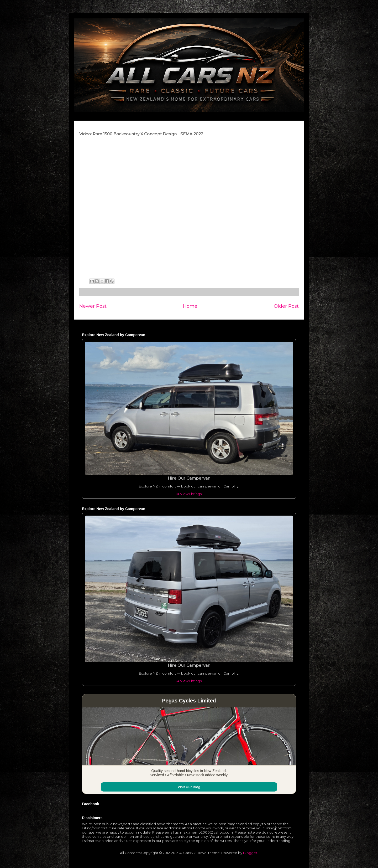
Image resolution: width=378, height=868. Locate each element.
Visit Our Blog (189, 787)
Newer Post (93, 306)
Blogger (250, 853)
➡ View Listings (189, 494)
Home (190, 306)
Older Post (286, 306)
